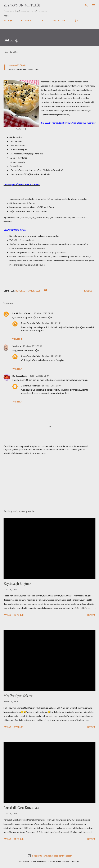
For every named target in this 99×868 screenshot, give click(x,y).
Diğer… (76, 20)
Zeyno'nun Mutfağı (22, 5)
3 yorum (18, 727)
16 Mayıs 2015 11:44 (52, 386)
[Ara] (87, 5)
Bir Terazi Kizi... (20, 376)
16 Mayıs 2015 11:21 (52, 323)
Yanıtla (17, 339)
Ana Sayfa (8, 20)
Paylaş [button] (88, 291)
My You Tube (59, 20)
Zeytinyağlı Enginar (17, 583)
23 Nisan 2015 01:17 (43, 313)
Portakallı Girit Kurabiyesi (22, 808)
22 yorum (19, 615)
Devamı (91, 615)
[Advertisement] (49, 480)
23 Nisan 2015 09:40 (33, 346)
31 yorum (19, 839)
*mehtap (17, 346)
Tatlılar (42, 20)
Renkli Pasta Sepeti (22, 313)
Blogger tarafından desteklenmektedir (50, 856)
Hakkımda (26, 20)
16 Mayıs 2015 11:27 (52, 356)
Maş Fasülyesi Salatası (18, 696)
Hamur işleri (34, 291)
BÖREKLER (21, 291)
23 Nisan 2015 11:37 (39, 376)
